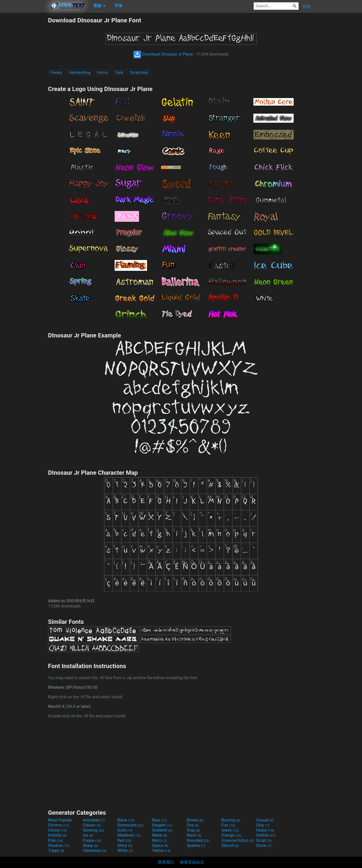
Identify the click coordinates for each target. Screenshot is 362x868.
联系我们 (166, 862)
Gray (193, 830)
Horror (103, 73)
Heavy (265, 830)
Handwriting (80, 73)
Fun (228, 825)
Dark (119, 73)
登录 (306, 7)
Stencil (230, 845)
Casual (265, 820)
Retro (159, 840)
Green (230, 830)
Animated (94, 820)
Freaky (56, 73)
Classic (92, 825)
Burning (231, 820)
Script (264, 840)
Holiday (57, 835)
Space (160, 845)
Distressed (130, 825)
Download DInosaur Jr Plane (163, 54)
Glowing (93, 830)
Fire (193, 825)
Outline (266, 835)
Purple (92, 840)
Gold (125, 830)
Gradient (162, 830)
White (125, 851)
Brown (195, 820)
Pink (55, 840)
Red (124, 840)
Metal (160, 835)
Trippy (56, 851)
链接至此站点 (192, 862)
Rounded (198, 840)
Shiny (125, 845)
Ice (88, 835)
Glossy (58, 830)
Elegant (162, 825)
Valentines (95, 851)
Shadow (59, 845)
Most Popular (60, 820)
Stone (264, 845)
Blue (160, 820)
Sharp (90, 845)
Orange (231, 835)
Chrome (59, 825)
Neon (194, 835)
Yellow (161, 851)
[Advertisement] (24, 92)
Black (126, 820)
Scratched (139, 73)
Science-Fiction (238, 840)
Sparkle (196, 845)
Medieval (129, 835)
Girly (263, 825)
